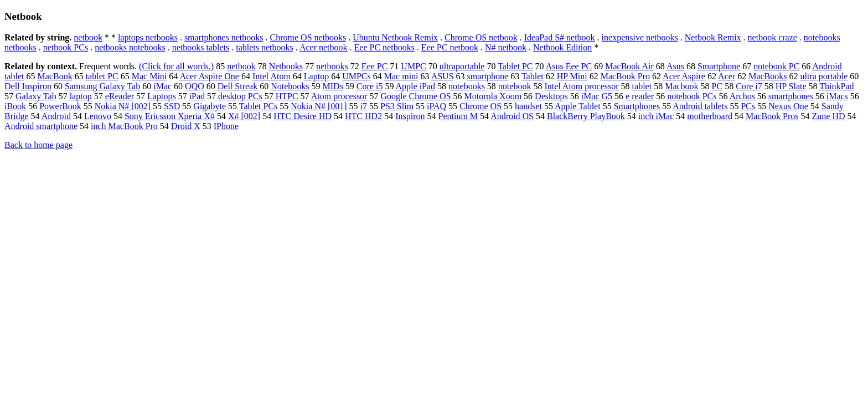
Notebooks (290, 86)
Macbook (681, 86)
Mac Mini (149, 76)
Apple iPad (416, 86)
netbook (88, 37)
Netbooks (286, 66)
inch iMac (656, 116)
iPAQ (436, 106)
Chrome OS (480, 106)
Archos (742, 96)
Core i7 (749, 86)
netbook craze (773, 37)
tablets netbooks (265, 47)
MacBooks (768, 76)
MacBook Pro (625, 76)
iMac (162, 86)
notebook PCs (692, 96)
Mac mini (401, 76)
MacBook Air (629, 66)
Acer (727, 76)
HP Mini (572, 76)
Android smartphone (41, 126)
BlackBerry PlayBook (586, 116)
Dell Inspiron (28, 86)
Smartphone (719, 66)
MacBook (55, 76)
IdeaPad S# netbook (560, 37)
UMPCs (356, 76)
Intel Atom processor (581, 86)
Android (56, 116)
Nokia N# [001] (319, 106)
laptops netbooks (148, 37)
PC (717, 86)
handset (528, 106)
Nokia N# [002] (123, 106)
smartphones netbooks (224, 37)
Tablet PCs (259, 106)
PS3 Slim (397, 106)
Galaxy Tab (36, 96)
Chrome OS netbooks (308, 37)
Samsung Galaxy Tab (102, 86)
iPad (197, 96)
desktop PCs (240, 96)
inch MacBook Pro (124, 126)
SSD (172, 106)
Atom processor (339, 96)
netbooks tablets (201, 47)
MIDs (333, 86)
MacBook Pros (772, 116)
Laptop (316, 76)
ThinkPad (836, 86)
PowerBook (60, 106)
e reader (640, 96)
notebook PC (776, 66)
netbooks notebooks (130, 47)
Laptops (162, 96)
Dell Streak (237, 86)
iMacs (837, 96)
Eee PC (375, 66)
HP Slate (791, 86)
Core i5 (370, 86)
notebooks (467, 86)
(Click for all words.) (176, 66)
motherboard (710, 116)
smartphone (488, 76)
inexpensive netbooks (640, 37)
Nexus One (788, 106)
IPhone (226, 126)
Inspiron (410, 116)
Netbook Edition (562, 47)
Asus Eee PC (569, 66)
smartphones (791, 96)
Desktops (551, 96)
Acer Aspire (684, 76)
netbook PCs (66, 47)
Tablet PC (515, 66)
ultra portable (824, 76)
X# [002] (244, 116)
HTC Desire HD (303, 116)
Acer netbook (324, 47)
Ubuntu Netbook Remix (395, 37)
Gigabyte (210, 106)
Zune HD (829, 116)
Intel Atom (272, 76)
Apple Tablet (578, 106)
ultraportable (462, 66)
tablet (642, 86)
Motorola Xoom (493, 96)
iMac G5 (597, 96)
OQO (195, 86)
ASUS (443, 76)
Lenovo (98, 116)
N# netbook (506, 47)
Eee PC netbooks (384, 47)
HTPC (287, 96)
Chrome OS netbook (481, 37)
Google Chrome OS (415, 96)
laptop (81, 96)
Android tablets (700, 106)
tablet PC (102, 76)
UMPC (413, 66)
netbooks (332, 66)
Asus (675, 66)
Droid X (186, 126)
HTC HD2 (363, 116)
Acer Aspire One (209, 76)
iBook (15, 106)
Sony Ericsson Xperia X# (170, 116)
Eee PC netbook (450, 47)
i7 (364, 106)
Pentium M (458, 116)
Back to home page (38, 145)
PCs (748, 106)
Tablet (533, 76)
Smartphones (637, 106)
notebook (515, 86)
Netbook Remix (713, 37)
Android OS (512, 116)
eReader (120, 96)
